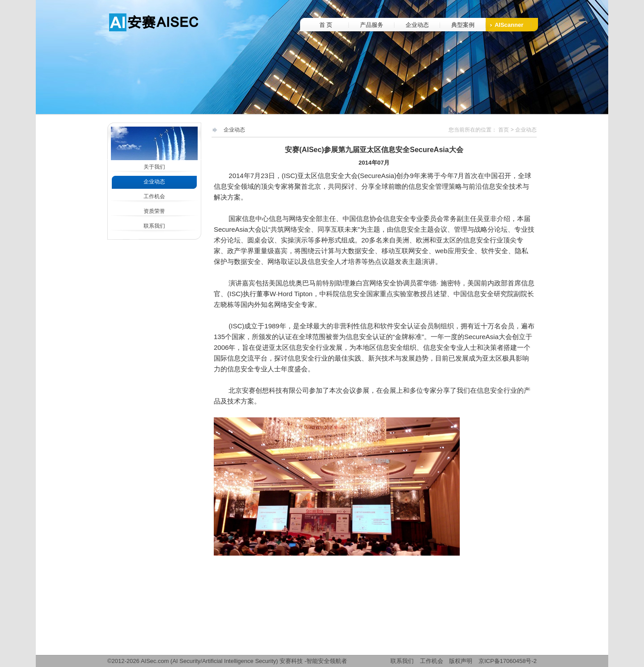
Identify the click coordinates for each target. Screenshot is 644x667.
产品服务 (372, 25)
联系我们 (154, 226)
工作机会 (154, 196)
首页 (504, 130)
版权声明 (461, 661)
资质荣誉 (154, 211)
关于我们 (154, 167)
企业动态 (417, 25)
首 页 (326, 25)
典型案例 (463, 25)
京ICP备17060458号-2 (508, 661)
